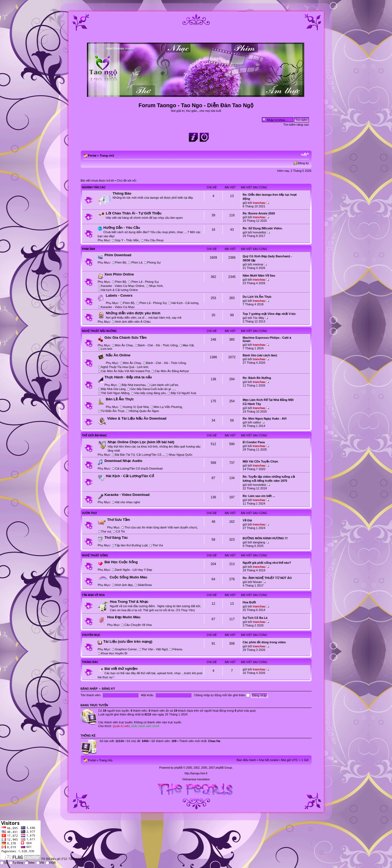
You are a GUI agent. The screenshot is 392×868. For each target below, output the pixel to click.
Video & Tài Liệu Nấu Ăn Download (137, 418)
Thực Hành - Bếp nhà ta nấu (128, 377)
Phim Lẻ (137, 262)
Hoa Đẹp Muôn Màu (124, 617)
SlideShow (145, 585)
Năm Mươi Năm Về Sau (259, 275)
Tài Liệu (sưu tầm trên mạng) (128, 642)
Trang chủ (107, 156)
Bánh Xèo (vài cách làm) (260, 355)
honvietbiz (260, 232)
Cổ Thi (120, 531)
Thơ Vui (158, 545)
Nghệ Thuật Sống (95, 555)
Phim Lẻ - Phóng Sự (145, 282)
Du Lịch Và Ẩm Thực (257, 297)
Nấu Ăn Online (118, 355)
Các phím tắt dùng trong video (264, 642)
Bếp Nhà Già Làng (113, 389)
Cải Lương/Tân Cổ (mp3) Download (139, 468)
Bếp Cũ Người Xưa (183, 393)
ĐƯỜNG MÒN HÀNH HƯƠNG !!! (265, 538)
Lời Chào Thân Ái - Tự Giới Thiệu (134, 213)
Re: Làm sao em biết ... (259, 496)
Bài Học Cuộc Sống (121, 562)
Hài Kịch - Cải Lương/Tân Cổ (130, 476)
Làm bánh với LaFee (164, 385)
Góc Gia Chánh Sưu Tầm (126, 338)
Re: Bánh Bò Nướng (257, 378)
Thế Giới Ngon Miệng (115, 393)
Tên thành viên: (91, 695)
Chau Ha (214, 741)
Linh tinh (107, 349)
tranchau (259, 203)
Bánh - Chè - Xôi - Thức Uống (158, 345)
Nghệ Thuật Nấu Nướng (99, 331)
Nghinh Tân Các (94, 187)
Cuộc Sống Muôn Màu (128, 577)
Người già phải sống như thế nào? (267, 563)
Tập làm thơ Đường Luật (131, 545)
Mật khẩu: (148, 695)
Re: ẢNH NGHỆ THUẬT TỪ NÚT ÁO (267, 578)
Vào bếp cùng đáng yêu (150, 393)
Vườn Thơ (89, 513)
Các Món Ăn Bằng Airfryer (172, 371)
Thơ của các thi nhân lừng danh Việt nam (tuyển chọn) (161, 527)
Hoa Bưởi (249, 602)
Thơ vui (106, 531)
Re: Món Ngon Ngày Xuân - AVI (264, 419)
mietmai (258, 264)
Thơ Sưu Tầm (119, 520)
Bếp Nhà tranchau (134, 385)
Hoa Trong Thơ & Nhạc (129, 602)
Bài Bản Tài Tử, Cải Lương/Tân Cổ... (139, 455)
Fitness (177, 649)
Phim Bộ (121, 262)
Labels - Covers (119, 295)
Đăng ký (303, 163)
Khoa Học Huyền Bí (114, 653)
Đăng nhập (89, 689)
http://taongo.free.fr (196, 773)
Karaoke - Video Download (127, 495)
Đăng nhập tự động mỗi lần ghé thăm (223, 695)
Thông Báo (122, 193)
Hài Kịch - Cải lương (185, 303)
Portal (92, 156)
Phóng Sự (154, 262)
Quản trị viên (121, 726)
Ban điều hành (246, 760)
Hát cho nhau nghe (128, 502)
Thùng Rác (90, 662)
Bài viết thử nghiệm (121, 669)
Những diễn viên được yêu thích (133, 313)
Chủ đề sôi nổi (127, 180)
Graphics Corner (126, 649)
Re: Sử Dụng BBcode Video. (263, 228)
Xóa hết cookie (269, 760)
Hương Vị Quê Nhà (136, 407)
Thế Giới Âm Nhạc (95, 435)
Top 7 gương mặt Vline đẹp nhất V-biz (269, 314)
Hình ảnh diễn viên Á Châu (133, 322)
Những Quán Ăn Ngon (144, 411)
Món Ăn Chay (124, 345)
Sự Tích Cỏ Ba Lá (255, 618)
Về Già (247, 520)
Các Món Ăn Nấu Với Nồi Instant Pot (126, 371)
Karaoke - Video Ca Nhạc (118, 307)
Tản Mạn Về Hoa (93, 595)
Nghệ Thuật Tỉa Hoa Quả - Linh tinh (125, 367)
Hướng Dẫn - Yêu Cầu (122, 228)
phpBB (178, 768)
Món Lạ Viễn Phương (168, 407)
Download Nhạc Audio (123, 461)
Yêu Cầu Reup (154, 240)
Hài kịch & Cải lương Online (120, 290)
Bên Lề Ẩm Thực (120, 399)
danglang (259, 542)
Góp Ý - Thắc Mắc (127, 240)
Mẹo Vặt (188, 345)
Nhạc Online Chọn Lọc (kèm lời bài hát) (141, 442)
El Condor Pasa (254, 442)
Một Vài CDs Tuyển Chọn (260, 461)
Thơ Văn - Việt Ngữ (155, 649)
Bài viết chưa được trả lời (97, 180)
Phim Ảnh (89, 249)
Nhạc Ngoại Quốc (181, 455)
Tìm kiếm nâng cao (296, 125)
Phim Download (118, 255)
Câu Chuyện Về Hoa (138, 625)
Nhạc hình (156, 286)
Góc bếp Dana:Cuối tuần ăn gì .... (153, 389)
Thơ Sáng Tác (116, 538)
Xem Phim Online (119, 274)
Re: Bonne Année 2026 (259, 213)
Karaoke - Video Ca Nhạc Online (123, 286)
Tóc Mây (259, 318)
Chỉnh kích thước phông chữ (305, 154)
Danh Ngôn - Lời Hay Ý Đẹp (134, 570)
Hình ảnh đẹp (124, 585)
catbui (257, 422)
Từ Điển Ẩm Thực (113, 411)
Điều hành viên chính (145, 726)
